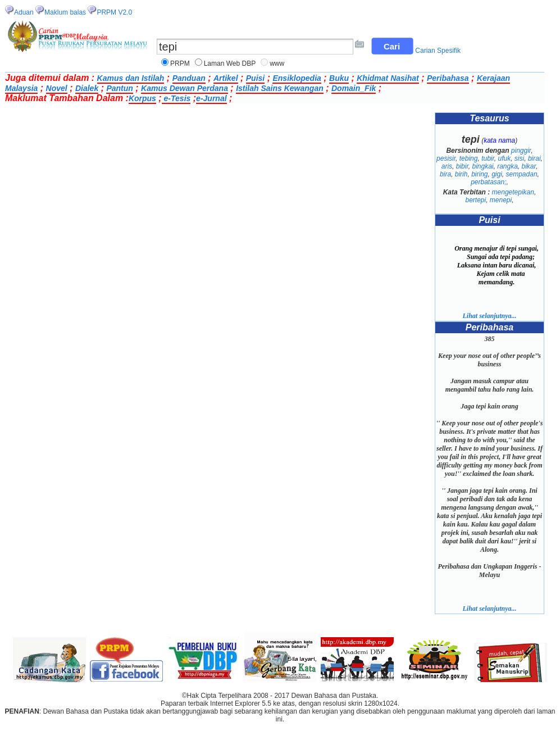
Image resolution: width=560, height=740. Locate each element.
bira (445, 174)
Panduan (189, 78)
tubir (488, 158)
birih (461, 174)
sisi (519, 158)
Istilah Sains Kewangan (280, 88)
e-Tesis (176, 98)
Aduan (24, 12)
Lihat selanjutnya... (489, 316)
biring (479, 174)
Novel (57, 88)
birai (534, 158)
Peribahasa (448, 78)
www (277, 63)
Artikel (226, 78)
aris (447, 166)
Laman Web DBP (230, 63)
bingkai (482, 166)
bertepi (475, 200)
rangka (507, 166)
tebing (469, 158)
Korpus (142, 98)
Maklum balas (65, 12)
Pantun (119, 88)
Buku (339, 78)
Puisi (255, 78)
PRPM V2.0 (114, 12)
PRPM (180, 63)
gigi (497, 174)
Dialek (87, 88)
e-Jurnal (211, 98)
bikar (529, 166)
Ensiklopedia (297, 78)
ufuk (505, 158)
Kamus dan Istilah (131, 78)
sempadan (522, 174)
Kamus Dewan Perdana (185, 88)
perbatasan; (488, 182)
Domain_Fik (354, 88)
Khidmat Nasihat (388, 78)
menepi (501, 200)
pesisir (446, 158)
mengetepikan (513, 192)
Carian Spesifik (438, 51)
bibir (462, 166)
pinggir (521, 151)
